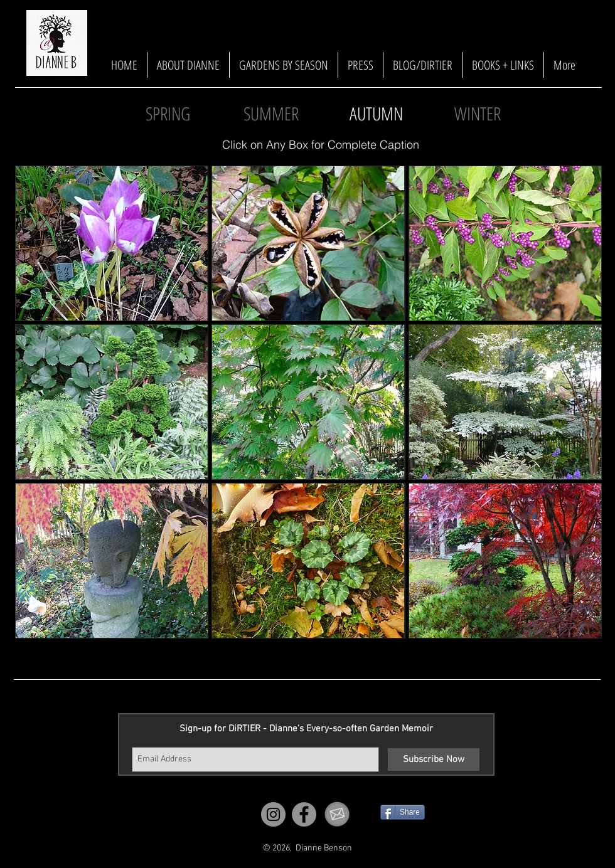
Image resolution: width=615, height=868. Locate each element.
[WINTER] (478, 114)
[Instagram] (273, 814)
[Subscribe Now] (434, 760)
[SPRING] (168, 114)
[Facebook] (304, 814)
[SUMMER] (271, 114)
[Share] (403, 812)
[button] (376, 114)
